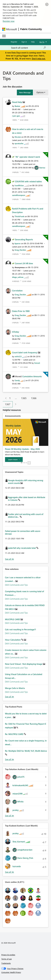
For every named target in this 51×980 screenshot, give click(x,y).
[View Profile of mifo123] (18, 356)
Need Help (17, 102)
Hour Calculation (13, 640)
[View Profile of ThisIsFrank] (19, 216)
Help (33, 42)
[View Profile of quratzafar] (19, 143)
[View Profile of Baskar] (17, 106)
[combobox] (29, 48)
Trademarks (6, 963)
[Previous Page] (5, 398)
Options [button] (40, 92)
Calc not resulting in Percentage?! (21, 629)
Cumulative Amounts (32, 376)
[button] (25, 92)
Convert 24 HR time (24, 263)
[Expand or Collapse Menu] (4, 36)
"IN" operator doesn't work (27, 157)
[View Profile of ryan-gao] (16, 116)
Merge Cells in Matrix (15, 688)
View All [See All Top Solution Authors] (10, 816)
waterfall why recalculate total (22, 548)
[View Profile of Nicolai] (18, 137)
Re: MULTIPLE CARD (14, 734)
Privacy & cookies (8, 955)
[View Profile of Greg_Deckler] (20, 250)
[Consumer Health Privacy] (26, 972)
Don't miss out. (39, 59)
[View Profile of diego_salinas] (18, 277)
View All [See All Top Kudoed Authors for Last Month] (10, 872)
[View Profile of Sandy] (17, 380)
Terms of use (7, 959)
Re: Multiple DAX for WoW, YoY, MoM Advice (26, 751)
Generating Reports (24, 239)
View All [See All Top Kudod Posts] (10, 759)
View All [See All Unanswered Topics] (10, 559)
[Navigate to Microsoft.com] (10, 29)
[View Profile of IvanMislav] (19, 185)
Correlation (17, 291)
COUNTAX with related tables (28, 181)
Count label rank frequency (25, 352)
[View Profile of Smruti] (37, 363)
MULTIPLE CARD (13, 619)
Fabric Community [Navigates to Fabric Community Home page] (31, 29)
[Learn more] (14, 460)
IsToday (16, 332)
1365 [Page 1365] (24, 398)
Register (14, 42)
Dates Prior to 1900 (21, 311)
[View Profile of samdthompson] (19, 195)
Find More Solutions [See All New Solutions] (10, 697)
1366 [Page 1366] (34, 398)
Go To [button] (42, 42)
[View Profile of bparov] (18, 243)
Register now (9, 21)
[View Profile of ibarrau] (42, 168)
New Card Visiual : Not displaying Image (24, 664)
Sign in (24, 42)
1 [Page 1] (10, 398)
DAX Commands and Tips (16, 585)
